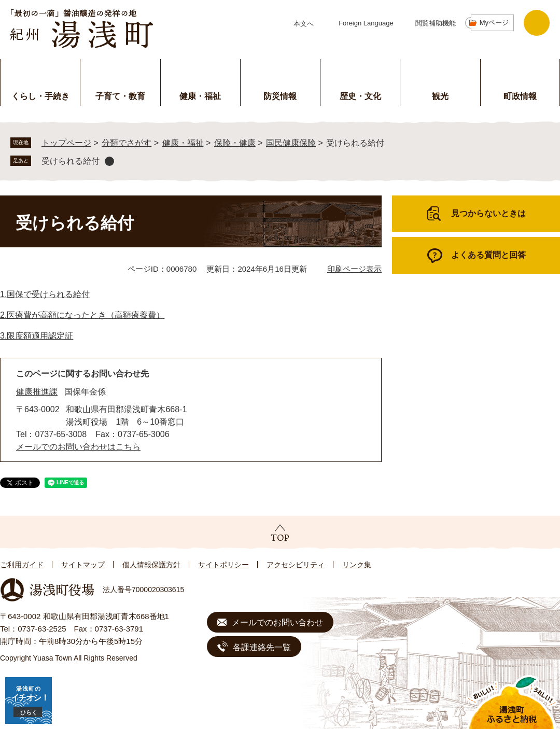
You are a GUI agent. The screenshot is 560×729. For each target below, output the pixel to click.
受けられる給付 (71, 161)
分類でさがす (127, 143)
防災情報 (280, 96)
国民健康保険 (291, 143)
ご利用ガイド (22, 565)
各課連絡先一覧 (262, 647)
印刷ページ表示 (354, 269)
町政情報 (520, 96)
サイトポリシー (223, 565)
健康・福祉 (200, 96)
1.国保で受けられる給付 (45, 294)
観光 (440, 96)
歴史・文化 (360, 96)
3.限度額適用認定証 (37, 336)
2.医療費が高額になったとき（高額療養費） (82, 315)
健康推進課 (37, 392)
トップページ (66, 143)
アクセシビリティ (296, 565)
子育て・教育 (120, 96)
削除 (109, 161)
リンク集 (357, 565)
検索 (537, 23)
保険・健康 (235, 143)
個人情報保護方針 (151, 565)
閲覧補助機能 (436, 23)
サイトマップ (83, 565)
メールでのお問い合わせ (277, 622)
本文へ (304, 24)
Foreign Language (366, 23)
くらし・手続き (40, 96)
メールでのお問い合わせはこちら (78, 447)
